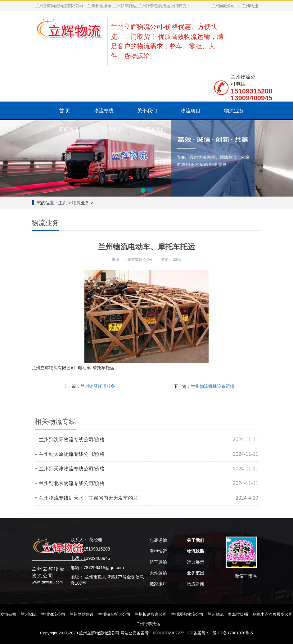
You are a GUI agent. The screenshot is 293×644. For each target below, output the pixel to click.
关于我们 (147, 111)
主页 (63, 203)
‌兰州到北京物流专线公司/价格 (72, 483)
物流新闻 (196, 584)
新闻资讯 (69, 129)
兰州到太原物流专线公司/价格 (72, 454)
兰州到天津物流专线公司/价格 (72, 469)
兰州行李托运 (148, 624)
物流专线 (104, 111)
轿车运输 (158, 562)
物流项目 (191, 111)
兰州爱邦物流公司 (187, 614)
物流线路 (196, 551)
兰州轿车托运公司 (114, 614)
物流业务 (234, 111)
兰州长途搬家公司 (151, 614)
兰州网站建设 (82, 614)
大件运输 (158, 573)
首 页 (65, 111)
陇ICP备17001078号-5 (233, 633)
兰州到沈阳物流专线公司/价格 (72, 440)
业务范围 (196, 573)
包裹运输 (158, 540)
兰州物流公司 (223, 6)
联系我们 (156, 129)
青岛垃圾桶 (238, 614)
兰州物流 (250, 6)
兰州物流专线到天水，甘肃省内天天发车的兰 (88, 498)
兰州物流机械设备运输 (213, 386)
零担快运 (158, 551)
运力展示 (112, 129)
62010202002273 (169, 633)
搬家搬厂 (158, 584)
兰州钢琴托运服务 (98, 386)
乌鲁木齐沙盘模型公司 (273, 614)
